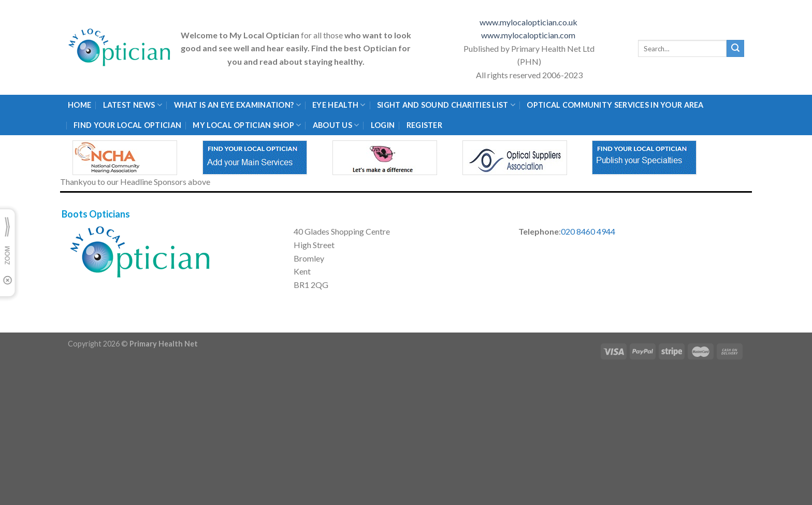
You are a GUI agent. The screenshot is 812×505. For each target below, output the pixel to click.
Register (424, 125)
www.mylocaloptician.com (529, 35)
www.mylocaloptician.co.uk (529, 22)
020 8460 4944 (588, 231)
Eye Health (339, 105)
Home (79, 105)
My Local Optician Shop (247, 125)
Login (383, 125)
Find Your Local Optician (127, 125)
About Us (336, 125)
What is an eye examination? (237, 105)
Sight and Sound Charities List (446, 105)
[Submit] (735, 49)
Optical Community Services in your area (615, 105)
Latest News (133, 105)
